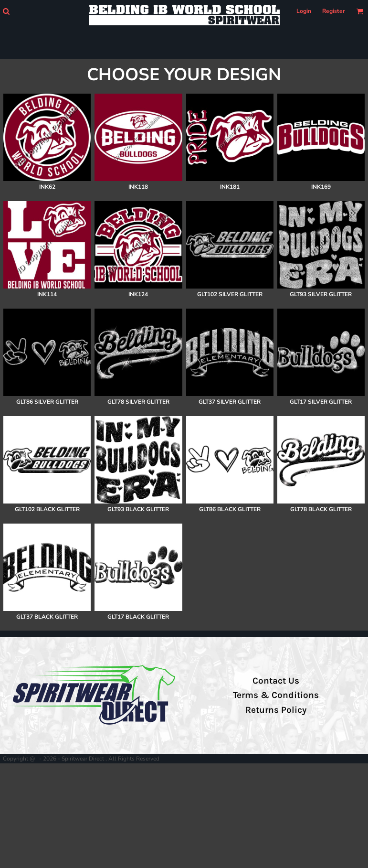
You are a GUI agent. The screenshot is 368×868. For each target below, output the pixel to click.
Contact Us (276, 681)
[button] (6, 11)
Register (334, 11)
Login (304, 11)
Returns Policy (276, 710)
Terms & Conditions (276, 695)
